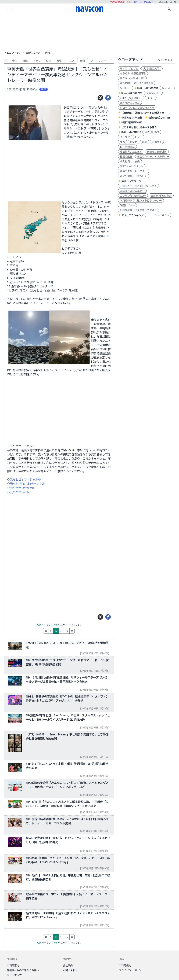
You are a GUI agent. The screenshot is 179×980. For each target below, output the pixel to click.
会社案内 (68, 966)
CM (92, 61)
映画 (49, 61)
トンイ (138, 137)
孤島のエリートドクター (134, 171)
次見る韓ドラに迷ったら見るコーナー (141, 201)
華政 (147, 132)
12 (66, 631)
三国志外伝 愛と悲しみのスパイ (138, 186)
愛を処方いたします (131, 152)
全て (15, 61)
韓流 (25, 61)
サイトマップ (14, 975)
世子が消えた (127, 147)
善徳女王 (157, 142)
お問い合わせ (70, 970)
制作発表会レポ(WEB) (160, 118)
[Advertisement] (89, 32)
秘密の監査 (126, 157)
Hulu (151, 98)
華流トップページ (131, 181)
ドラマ (37, 61)
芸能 (59, 61)
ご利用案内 (13, 966)
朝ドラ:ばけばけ (129, 69)
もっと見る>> (158, 215)
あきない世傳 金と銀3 (132, 78)
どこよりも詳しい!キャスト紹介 (139, 127)
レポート (103, 61)
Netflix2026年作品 (148, 88)
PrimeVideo (153, 93)
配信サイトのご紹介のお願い (23, 970)
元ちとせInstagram (22, 488)
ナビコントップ (13, 53)
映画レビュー (127, 205)
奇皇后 (134, 142)
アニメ (71, 61)
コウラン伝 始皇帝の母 (133, 196)
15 (82, 631)
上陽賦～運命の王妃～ (132, 191)
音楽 (83, 61)
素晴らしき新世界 (157, 152)
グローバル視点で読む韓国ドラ (137, 108)
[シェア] (108, 98)
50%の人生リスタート (132, 166)
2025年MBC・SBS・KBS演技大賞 (137, 83)
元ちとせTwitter (20, 492)
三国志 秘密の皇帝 (161, 196)
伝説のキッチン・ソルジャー (153, 157)
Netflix (126, 88)
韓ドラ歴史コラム (130, 103)
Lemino (137, 98)
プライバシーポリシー (131, 970)
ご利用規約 (125, 966)
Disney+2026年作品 (132, 93)
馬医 (157, 132)
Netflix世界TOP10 (131, 132)
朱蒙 (145, 142)
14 (77, 631)
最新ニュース (33, 53)
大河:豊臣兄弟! (152, 69)
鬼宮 (123, 142)
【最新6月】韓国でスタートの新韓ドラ (143, 113)
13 (71, 631)
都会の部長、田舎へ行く (134, 176)
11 (60, 631)
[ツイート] (100, 98)
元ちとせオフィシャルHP (25, 480)
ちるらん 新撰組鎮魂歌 (133, 73)
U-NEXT (124, 98)
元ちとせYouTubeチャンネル (27, 484)
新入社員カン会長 (130, 161)
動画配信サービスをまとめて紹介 (138, 210)
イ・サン (125, 137)
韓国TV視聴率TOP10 (132, 123)
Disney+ (167, 88)
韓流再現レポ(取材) (133, 118)
